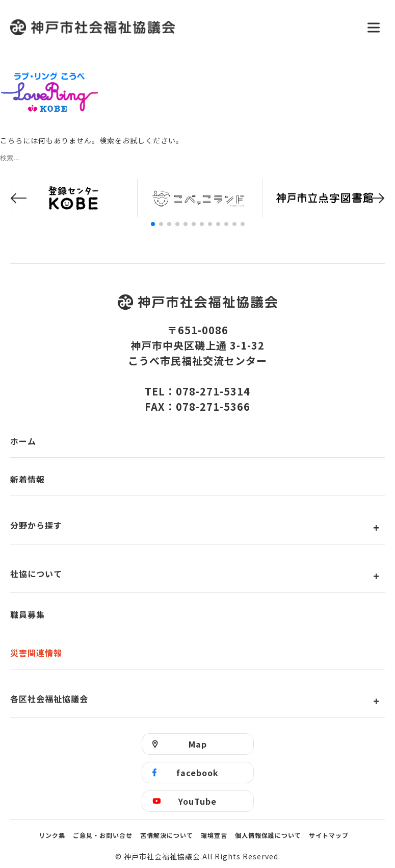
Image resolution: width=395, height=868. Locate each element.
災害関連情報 (36, 653)
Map (198, 744)
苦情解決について (167, 835)
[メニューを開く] (374, 28)
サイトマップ (329, 835)
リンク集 (52, 835)
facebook (197, 773)
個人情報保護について (268, 835)
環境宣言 (214, 835)
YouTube (197, 801)
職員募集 (28, 614)
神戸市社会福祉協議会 (182, 27)
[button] (18, 198)
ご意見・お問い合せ (103, 835)
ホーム (23, 441)
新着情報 (28, 479)
